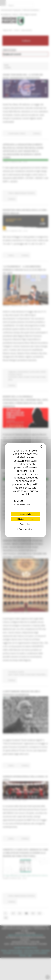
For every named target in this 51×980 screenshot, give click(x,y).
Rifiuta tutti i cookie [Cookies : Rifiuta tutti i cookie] (25, 519)
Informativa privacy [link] (25, 529)
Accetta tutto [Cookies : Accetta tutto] (25, 514)
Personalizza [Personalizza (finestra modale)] (26, 524)
